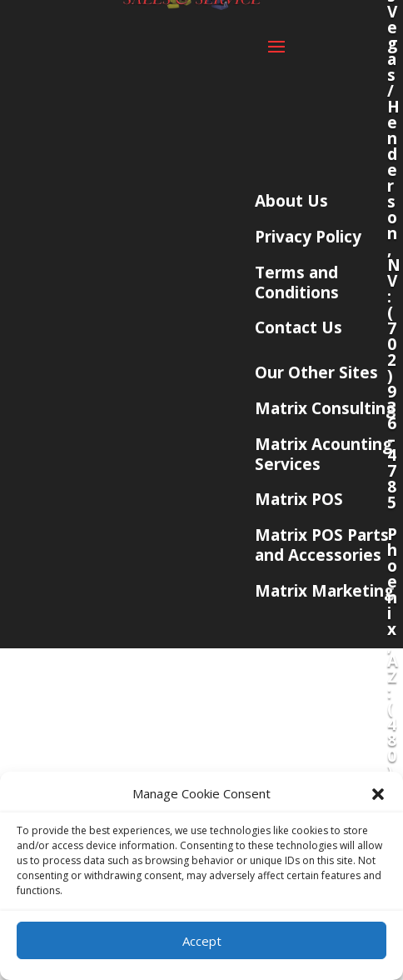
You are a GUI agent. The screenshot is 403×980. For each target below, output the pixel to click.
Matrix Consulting (325, 408)
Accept (202, 941)
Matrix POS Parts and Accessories (322, 545)
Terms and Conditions (297, 282)
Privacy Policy (308, 237)
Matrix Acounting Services (323, 454)
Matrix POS (299, 499)
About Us (291, 201)
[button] (378, 794)
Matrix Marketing (324, 591)
